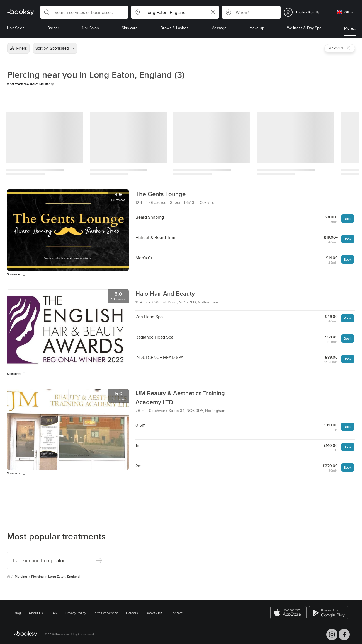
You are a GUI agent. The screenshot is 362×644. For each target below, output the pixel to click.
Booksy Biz (154, 613)
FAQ (54, 613)
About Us (36, 613)
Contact (177, 613)
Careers (132, 613)
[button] (84, 12)
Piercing (21, 577)
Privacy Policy (76, 613)
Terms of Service (106, 613)
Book (348, 219)
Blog (17, 613)
